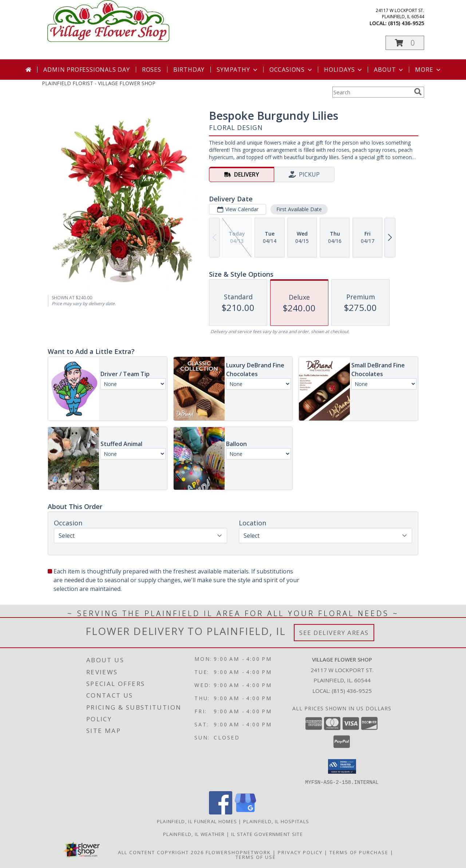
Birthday (189, 70)
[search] (418, 92)
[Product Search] (372, 92)
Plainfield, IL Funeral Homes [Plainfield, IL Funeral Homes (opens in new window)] (197, 821)
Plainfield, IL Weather (194, 834)
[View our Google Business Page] (245, 812)
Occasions (291, 70)
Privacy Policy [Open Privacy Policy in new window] (300, 852)
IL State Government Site (267, 834)
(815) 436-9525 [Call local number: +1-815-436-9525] (406, 23)
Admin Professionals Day (86, 70)
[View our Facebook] (221, 812)
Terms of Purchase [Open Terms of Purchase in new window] (359, 852)
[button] (405, 43)
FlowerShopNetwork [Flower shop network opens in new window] (238, 852)
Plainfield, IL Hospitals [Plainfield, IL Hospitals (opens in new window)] (276, 821)
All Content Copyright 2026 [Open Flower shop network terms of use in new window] (161, 852)
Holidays (344, 70)
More (428, 70)
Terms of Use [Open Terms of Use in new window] (256, 857)
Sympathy (238, 70)
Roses (152, 70)
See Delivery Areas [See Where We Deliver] (334, 633)
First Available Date (299, 209)
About (389, 70)
